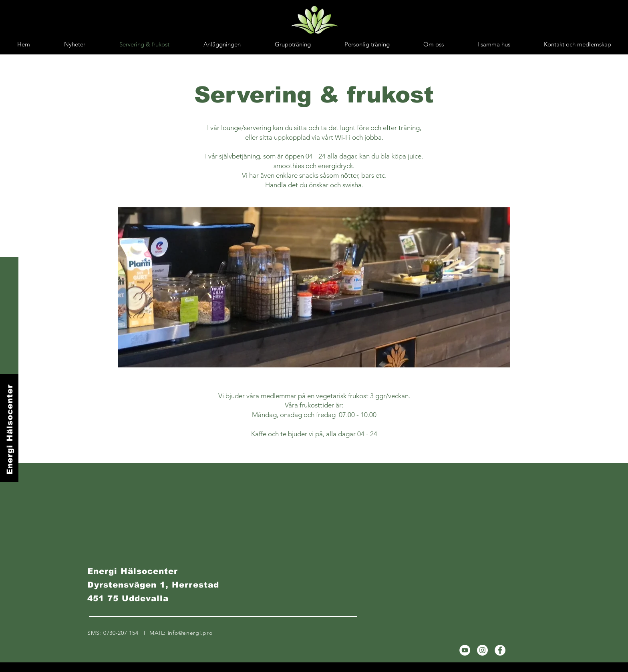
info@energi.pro (190, 633)
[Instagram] (482, 650)
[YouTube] (465, 650)
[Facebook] (500, 650)
